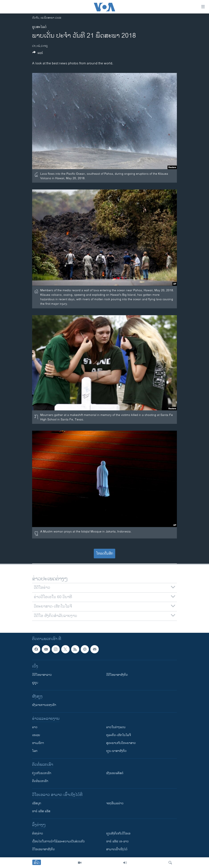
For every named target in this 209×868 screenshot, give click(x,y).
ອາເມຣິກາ (38, 743)
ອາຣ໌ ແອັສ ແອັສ (41, 811)
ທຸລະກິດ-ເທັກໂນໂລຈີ (119, 735)
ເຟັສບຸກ (37, 804)
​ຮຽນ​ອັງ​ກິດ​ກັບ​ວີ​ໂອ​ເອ (118, 834)
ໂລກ (35, 751)
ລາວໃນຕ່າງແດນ (116, 727)
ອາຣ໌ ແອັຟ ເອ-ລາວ (117, 842)
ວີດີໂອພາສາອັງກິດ (117, 675)
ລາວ (35, 727)
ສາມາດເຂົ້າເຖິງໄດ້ (117, 850)
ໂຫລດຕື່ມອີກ (105, 554)
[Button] (38, 54)
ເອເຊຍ (36, 735)
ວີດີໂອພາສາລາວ (42, 675)
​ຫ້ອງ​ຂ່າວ (38, 834)
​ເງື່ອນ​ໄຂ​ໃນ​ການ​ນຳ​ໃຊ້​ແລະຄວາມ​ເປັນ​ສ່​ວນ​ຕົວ (58, 842)
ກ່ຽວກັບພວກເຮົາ (42, 773)
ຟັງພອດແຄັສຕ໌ (115, 773)
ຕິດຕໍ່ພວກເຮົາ (40, 781)
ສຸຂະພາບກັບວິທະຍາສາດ (121, 743)
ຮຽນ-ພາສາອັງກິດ (116, 751)
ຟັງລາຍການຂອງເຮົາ (44, 705)
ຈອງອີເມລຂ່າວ (115, 804)
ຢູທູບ (35, 683)
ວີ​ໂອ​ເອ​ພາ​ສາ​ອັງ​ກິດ (43, 850)
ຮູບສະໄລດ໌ (39, 27)
